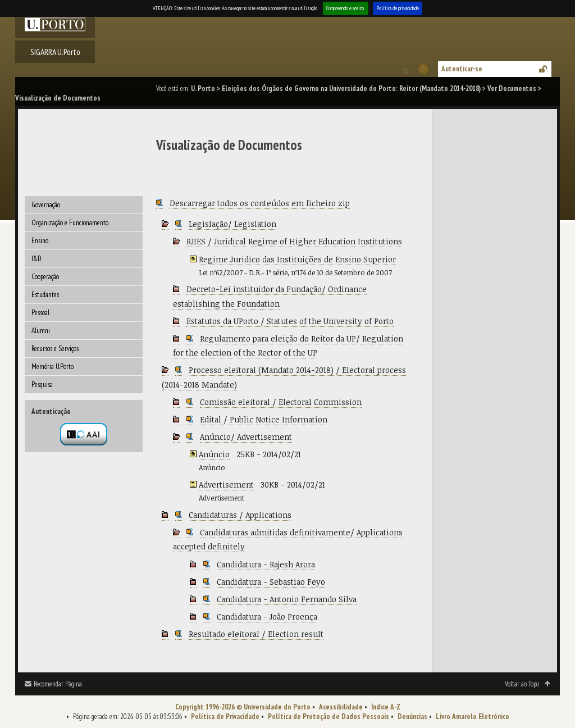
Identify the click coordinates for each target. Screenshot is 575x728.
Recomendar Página (58, 684)
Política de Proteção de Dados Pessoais (328, 716)
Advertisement (226, 484)
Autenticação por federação (84, 434)
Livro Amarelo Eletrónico (473, 716)
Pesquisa (42, 385)
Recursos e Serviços (55, 349)
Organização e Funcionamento (70, 223)
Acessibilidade (341, 707)
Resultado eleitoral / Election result (256, 634)
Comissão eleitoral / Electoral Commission (281, 402)
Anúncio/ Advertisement (246, 437)
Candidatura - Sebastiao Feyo (271, 582)
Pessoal (40, 313)
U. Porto (203, 88)
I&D (36, 259)
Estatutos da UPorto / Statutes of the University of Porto (290, 321)
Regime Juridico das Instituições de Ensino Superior (297, 259)
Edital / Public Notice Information (264, 419)
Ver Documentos (512, 88)
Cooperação (45, 277)
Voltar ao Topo (522, 684)
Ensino (40, 241)
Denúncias (412, 716)
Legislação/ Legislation (232, 224)
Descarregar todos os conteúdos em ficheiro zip (260, 203)
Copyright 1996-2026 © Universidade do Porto (243, 707)
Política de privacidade (398, 8)
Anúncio (214, 454)
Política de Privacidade (225, 716)
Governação (46, 205)
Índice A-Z (386, 707)
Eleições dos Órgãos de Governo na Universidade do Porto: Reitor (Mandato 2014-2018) (351, 88)
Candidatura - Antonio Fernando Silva (287, 599)
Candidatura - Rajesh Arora (266, 564)
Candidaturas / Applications (240, 515)
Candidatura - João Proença (267, 616)
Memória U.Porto (53, 367)
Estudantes (45, 295)
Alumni (41, 331)
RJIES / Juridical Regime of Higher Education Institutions (294, 241)
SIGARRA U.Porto (55, 52)
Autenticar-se (462, 69)
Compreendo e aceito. (346, 8)
